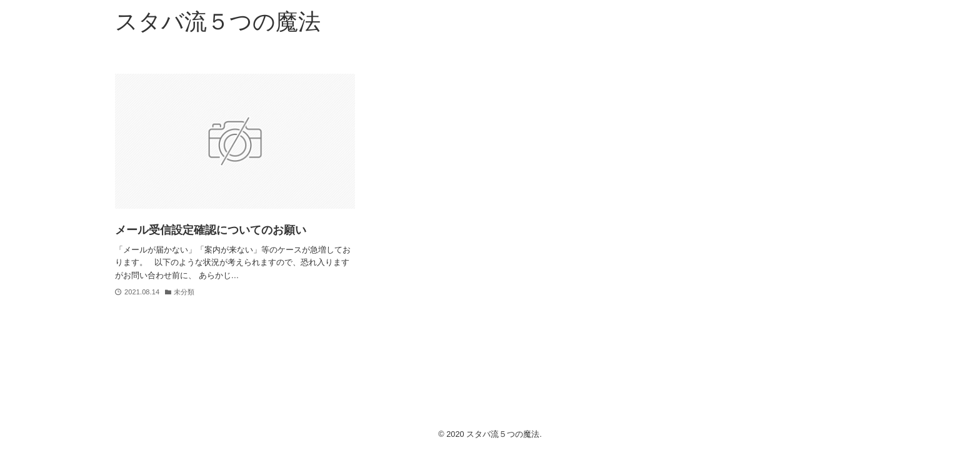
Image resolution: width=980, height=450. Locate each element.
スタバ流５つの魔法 (218, 22)
